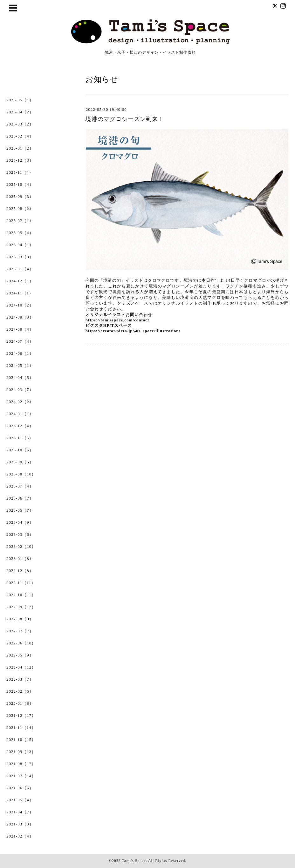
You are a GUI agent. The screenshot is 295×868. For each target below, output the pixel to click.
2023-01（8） (20, 558)
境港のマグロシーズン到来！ (125, 119)
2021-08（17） (21, 764)
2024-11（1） (20, 293)
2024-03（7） (20, 390)
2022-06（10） (21, 643)
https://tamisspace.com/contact (117, 320)
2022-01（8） (20, 703)
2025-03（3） (20, 257)
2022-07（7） (20, 631)
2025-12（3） (20, 160)
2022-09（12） (21, 607)
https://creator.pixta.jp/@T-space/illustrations (133, 331)
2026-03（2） (20, 124)
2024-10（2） (20, 305)
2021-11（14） (21, 727)
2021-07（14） (21, 776)
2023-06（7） (20, 498)
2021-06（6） (20, 788)
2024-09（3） (20, 317)
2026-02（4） (20, 136)
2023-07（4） (20, 486)
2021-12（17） (21, 715)
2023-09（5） (20, 462)
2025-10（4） (20, 184)
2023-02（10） (21, 546)
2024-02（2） (20, 402)
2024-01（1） (20, 414)
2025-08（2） (20, 209)
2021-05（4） (20, 800)
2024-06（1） (20, 353)
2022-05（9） (20, 655)
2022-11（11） (21, 583)
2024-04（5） (20, 377)
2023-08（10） (21, 474)
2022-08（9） (20, 619)
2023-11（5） (20, 438)
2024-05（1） (20, 365)
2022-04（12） (21, 667)
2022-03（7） (20, 679)
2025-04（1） (20, 245)
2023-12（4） (20, 426)
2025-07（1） (20, 221)
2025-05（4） (20, 233)
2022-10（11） (21, 595)
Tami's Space (134, 861)
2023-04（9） (20, 522)
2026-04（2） (20, 112)
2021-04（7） (20, 812)
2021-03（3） (20, 824)
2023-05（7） (20, 510)
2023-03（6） (20, 534)
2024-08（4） (20, 329)
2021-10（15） (21, 740)
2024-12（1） (20, 281)
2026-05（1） (20, 100)
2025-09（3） (20, 196)
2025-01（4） (20, 269)
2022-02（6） (20, 691)
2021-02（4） (20, 836)
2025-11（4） (20, 172)
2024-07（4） (20, 341)
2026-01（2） (20, 148)
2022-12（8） (20, 571)
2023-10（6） (20, 450)
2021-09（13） (21, 752)
